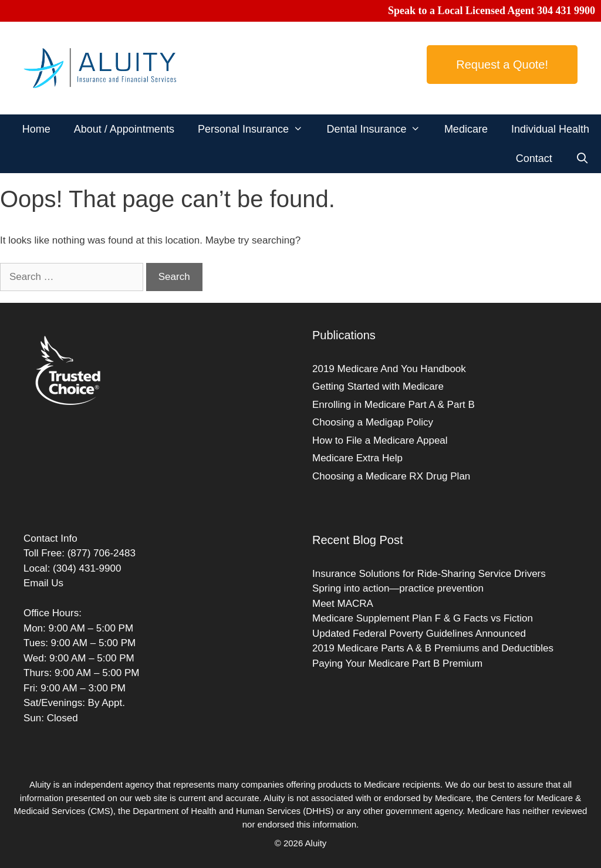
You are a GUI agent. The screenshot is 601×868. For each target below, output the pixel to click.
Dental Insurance (379, 129)
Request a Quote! (502, 65)
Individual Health (550, 129)
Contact (534, 158)
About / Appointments (124, 129)
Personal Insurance (256, 129)
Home (36, 129)
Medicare (466, 129)
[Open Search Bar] (583, 158)
